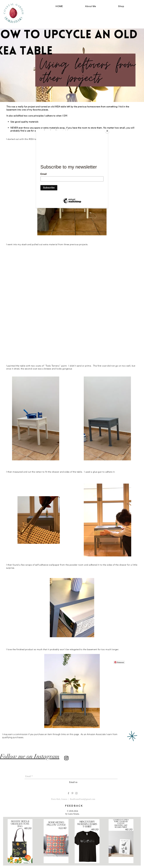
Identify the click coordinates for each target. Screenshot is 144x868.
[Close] (107, 131)
